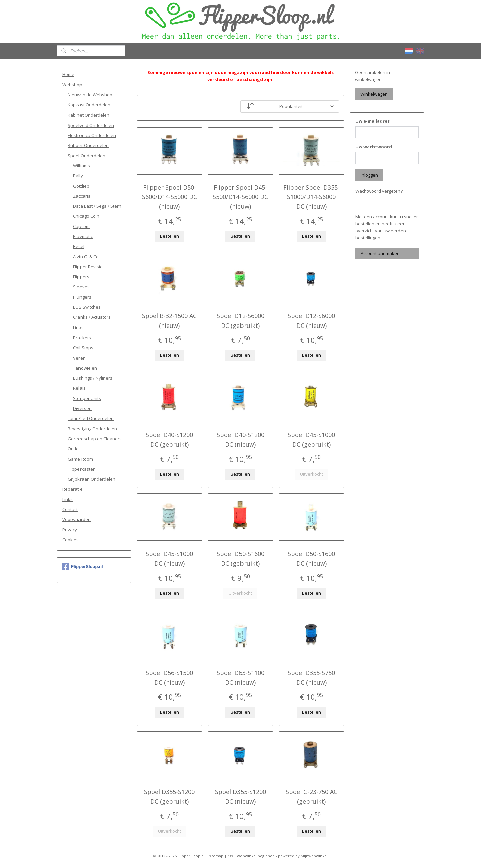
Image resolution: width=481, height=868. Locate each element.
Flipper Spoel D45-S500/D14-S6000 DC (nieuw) (240, 197)
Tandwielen (85, 368)
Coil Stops (83, 348)
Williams (82, 166)
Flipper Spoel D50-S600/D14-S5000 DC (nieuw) (170, 197)
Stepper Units (87, 398)
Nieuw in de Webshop (90, 95)
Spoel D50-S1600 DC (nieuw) (312, 558)
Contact (70, 509)
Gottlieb (81, 186)
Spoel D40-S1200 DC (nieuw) (240, 440)
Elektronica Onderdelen (92, 135)
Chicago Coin (86, 216)
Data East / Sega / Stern (97, 206)
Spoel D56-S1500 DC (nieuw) (169, 678)
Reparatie (72, 489)
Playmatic (83, 236)
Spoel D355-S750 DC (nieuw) (312, 678)
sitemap (216, 856)
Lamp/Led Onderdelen (91, 418)
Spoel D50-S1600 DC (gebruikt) (240, 558)
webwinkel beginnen (256, 856)
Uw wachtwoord (374, 147)
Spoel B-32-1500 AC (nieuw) (169, 321)
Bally (78, 176)
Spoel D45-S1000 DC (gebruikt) (312, 440)
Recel (79, 246)
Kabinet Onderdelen (89, 115)
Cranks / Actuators (92, 317)
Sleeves (81, 287)
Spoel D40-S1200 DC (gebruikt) (169, 440)
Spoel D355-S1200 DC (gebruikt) (169, 796)
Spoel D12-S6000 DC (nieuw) (312, 321)
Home (68, 74)
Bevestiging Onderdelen (92, 429)
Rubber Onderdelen (88, 145)
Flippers (81, 277)
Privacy (70, 530)
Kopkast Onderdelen (89, 105)
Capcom (81, 226)
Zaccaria (82, 196)
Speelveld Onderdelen (91, 125)
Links (78, 328)
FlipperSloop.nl (83, 567)
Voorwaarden (76, 519)
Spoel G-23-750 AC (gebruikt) (311, 796)
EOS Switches (87, 307)
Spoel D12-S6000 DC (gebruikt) (240, 321)
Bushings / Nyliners (93, 378)
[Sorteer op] (290, 106)
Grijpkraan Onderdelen (92, 479)
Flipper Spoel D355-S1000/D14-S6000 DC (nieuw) (311, 197)
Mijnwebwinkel (314, 856)
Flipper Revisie (88, 267)
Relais (79, 388)
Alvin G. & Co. (86, 257)
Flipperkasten (82, 469)
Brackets (82, 338)
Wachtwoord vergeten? (379, 191)
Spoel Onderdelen (87, 156)
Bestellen (170, 236)
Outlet (74, 449)
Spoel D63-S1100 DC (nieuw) (240, 678)
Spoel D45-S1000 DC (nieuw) (169, 558)
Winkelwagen (374, 94)
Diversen (82, 408)
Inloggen (369, 175)
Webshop (72, 85)
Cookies (71, 540)
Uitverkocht (311, 474)
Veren (79, 358)
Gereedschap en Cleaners (95, 439)
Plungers (82, 297)
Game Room (80, 459)
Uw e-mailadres (373, 121)
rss (230, 856)
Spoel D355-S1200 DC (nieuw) (240, 796)
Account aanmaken (380, 253)
